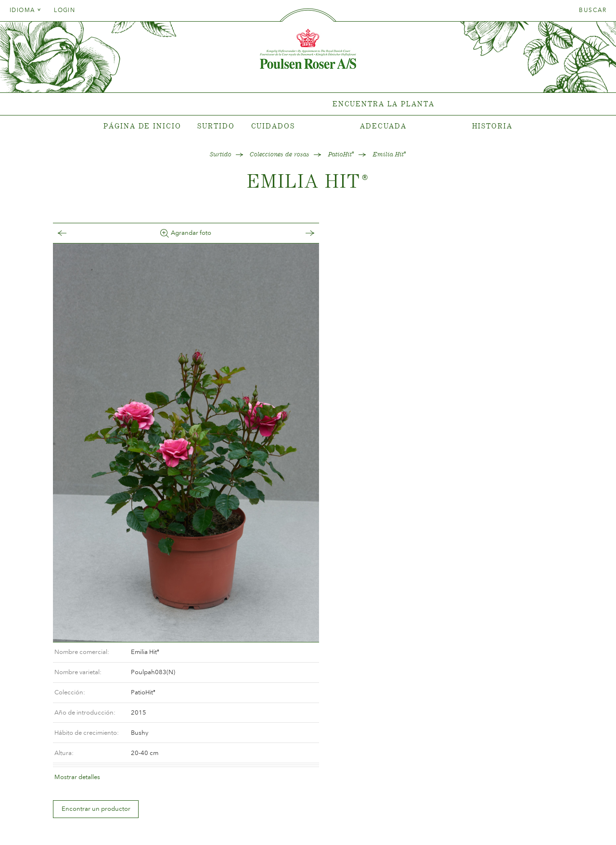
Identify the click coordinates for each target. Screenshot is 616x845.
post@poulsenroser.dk (418, 823)
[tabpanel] (308, 104)
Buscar (593, 10)
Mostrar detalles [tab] (342, 358)
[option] (176, 427)
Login (64, 10)
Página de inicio (142, 126)
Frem (280, 233)
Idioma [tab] (26, 10)
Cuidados (273, 126)
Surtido (216, 126)
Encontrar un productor (361, 390)
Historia (492, 126)
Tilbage (72, 233)
